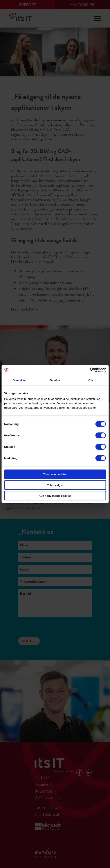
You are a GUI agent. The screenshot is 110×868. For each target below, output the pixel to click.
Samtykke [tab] (19, 380)
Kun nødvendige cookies (55, 496)
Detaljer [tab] (55, 380)
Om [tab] (91, 380)
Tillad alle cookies (55, 474)
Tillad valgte (55, 485)
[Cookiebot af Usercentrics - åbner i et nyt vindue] (90, 370)
